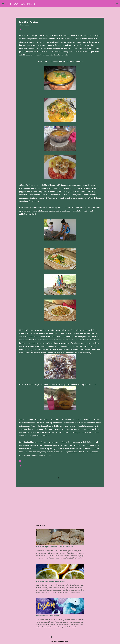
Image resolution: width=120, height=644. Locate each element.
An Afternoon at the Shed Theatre (47, 616)
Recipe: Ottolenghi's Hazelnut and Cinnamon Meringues (54, 547)
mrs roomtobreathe (20, 3)
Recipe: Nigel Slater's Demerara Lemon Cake (51, 581)
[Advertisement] (60, 504)
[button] (20, 29)
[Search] (38, 4)
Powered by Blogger (60, 637)
